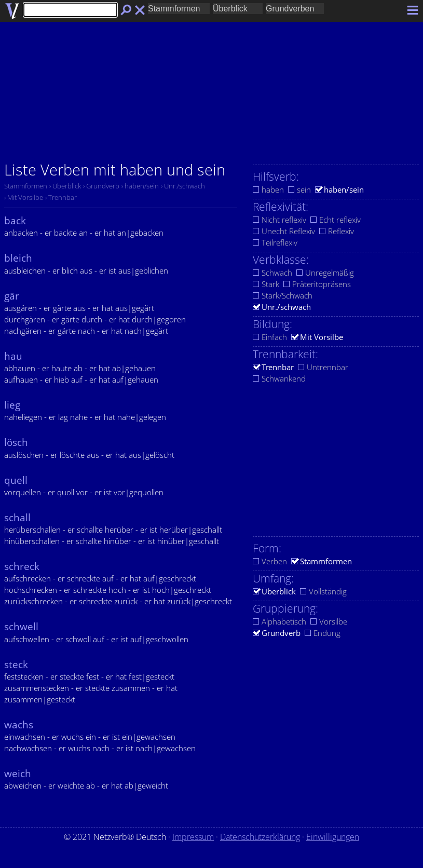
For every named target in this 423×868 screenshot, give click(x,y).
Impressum (193, 837)
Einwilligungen (333, 837)
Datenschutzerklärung (260, 837)
